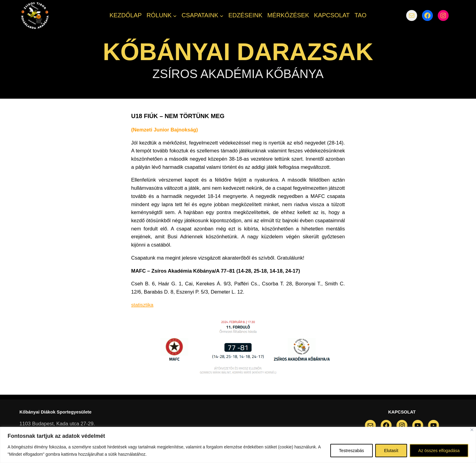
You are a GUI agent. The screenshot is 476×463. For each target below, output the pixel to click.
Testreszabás (352, 451)
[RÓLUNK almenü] (175, 15)
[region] (238, 445)
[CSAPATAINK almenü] (222, 15)
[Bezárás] (472, 430)
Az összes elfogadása (439, 451)
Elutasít (391, 451)
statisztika (142, 305)
